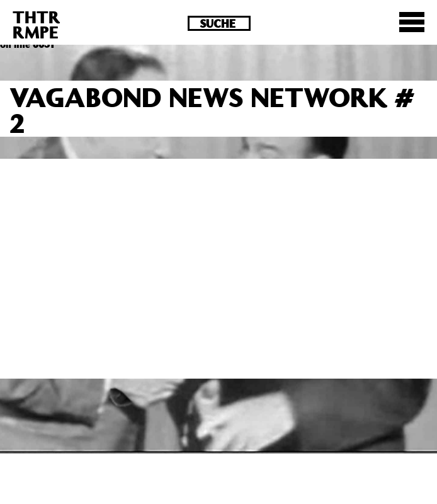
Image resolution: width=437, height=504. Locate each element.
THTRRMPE (37, 24)
